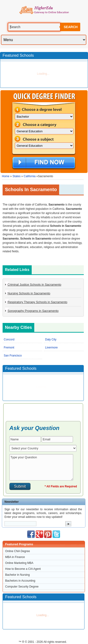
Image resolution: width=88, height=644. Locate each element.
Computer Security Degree (22, 587)
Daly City (51, 339)
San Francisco (13, 356)
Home (6, 176)
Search (71, 27)
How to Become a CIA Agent (23, 569)
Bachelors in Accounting (20, 581)
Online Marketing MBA (19, 563)
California (30, 176)
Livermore (51, 348)
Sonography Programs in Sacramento (33, 311)
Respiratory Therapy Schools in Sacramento (37, 302)
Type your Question (41, 467)
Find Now (44, 163)
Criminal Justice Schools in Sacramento (34, 285)
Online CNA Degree (17, 551)
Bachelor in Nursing (17, 575)
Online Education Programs (44, 10)
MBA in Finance (15, 557)
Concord (9, 339)
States (16, 176)
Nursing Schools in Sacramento (29, 293)
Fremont (9, 348)
